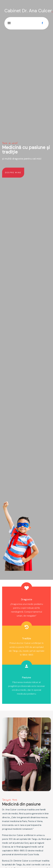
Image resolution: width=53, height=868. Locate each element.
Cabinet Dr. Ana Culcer (28, 11)
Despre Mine (13, 173)
